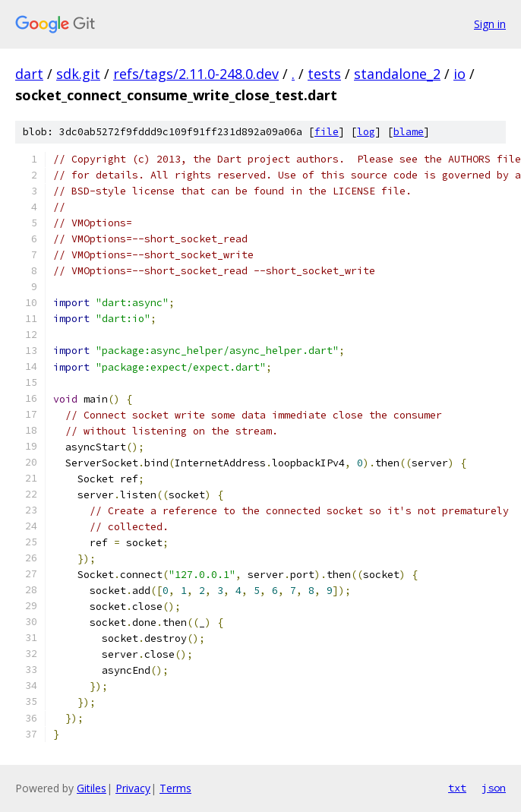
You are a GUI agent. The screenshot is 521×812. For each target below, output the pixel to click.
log (366, 132)
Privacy (133, 788)
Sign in (490, 24)
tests (324, 74)
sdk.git (78, 74)
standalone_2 (397, 74)
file (327, 132)
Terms (175, 788)
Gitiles (92, 788)
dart (29, 74)
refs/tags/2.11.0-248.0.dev (196, 74)
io (459, 74)
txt (457, 788)
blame (409, 132)
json (494, 788)
